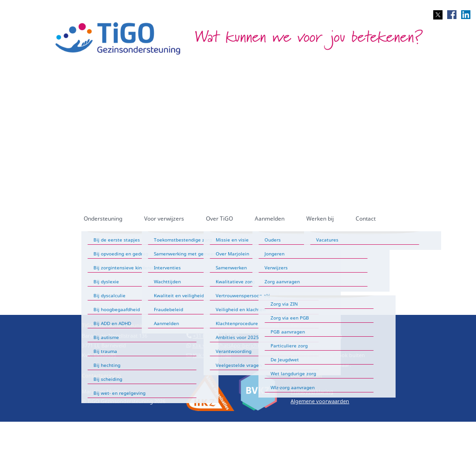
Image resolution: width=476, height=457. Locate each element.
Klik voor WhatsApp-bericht (226, 345)
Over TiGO (219, 219)
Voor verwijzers (164, 219)
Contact (366, 219)
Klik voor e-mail (212, 355)
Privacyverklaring (312, 391)
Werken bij (320, 219)
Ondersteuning (103, 219)
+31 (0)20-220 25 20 (216, 336)
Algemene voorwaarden (320, 401)
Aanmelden (270, 219)
